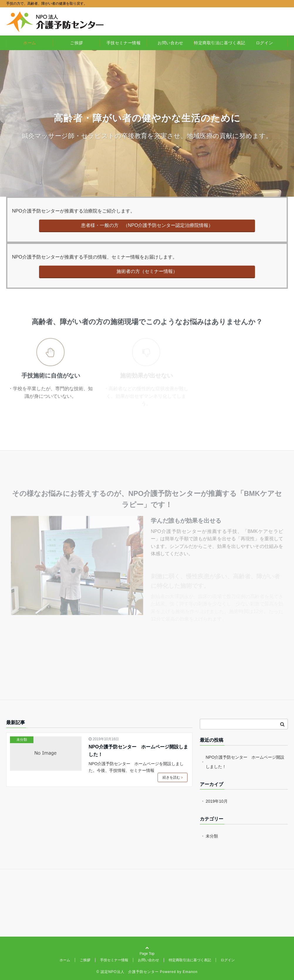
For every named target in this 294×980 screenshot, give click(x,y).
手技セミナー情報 (124, 43)
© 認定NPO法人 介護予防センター (128, 972)
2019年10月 (217, 801)
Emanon (190, 972)
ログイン (264, 43)
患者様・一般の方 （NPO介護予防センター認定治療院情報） (147, 225)
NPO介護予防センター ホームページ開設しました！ (138, 751)
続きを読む (173, 777)
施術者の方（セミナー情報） (147, 271)
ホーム (30, 43)
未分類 (22, 740)
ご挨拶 (77, 43)
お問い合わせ (170, 43)
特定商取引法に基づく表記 (217, 43)
